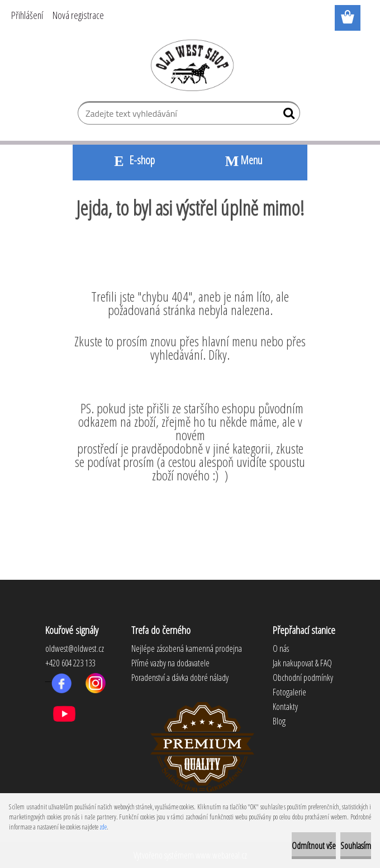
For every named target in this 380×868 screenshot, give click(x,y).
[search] (287, 116)
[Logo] (190, 65)
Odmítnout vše (314, 846)
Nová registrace (78, 15)
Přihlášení (27, 15)
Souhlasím (356, 846)
